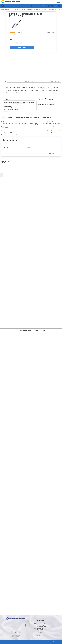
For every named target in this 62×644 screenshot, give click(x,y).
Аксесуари (23, 10)
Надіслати (52, 218)
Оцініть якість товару (7, 212)
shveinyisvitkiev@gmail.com (43, 623)
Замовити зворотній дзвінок (16, 625)
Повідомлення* (35, 208)
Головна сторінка (5, 10)
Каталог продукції (15, 10)
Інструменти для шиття (32, 10)
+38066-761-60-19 (41, 620)
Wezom (59, 642)
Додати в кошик (22, 47)
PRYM (15, 35)
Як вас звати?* (6, 208)
